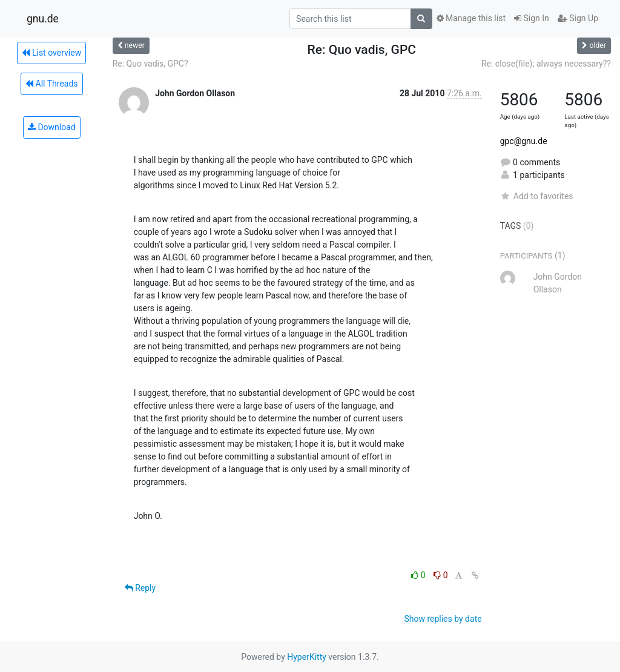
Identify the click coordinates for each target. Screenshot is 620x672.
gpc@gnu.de (524, 141)
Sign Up (578, 18)
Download (52, 127)
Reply (140, 588)
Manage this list (471, 18)
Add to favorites (537, 196)
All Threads (51, 84)
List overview (51, 53)
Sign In (532, 18)
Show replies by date (443, 619)
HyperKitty (307, 657)
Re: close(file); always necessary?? (546, 64)
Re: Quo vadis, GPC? (150, 64)
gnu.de (43, 19)
